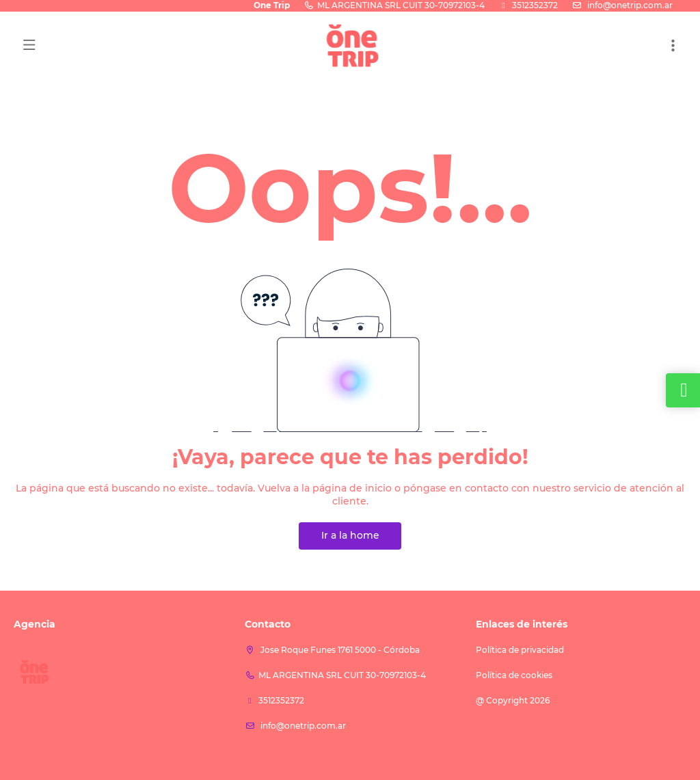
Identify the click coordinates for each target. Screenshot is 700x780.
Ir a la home (350, 535)
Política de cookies (514, 675)
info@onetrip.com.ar (629, 5)
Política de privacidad (520, 650)
